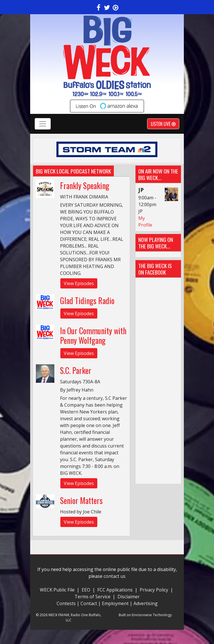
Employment (115, 603)
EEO (86, 590)
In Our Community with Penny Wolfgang (93, 335)
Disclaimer (129, 597)
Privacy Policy (154, 590)
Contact (89, 603)
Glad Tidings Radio (87, 301)
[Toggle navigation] (43, 124)
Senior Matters (81, 500)
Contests (66, 603)
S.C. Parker (76, 370)
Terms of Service (94, 597)
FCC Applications (115, 590)
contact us (115, 576)
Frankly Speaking (85, 186)
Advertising (146, 603)
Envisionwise (142, 615)
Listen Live (163, 124)
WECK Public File (57, 590)
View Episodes (79, 283)
